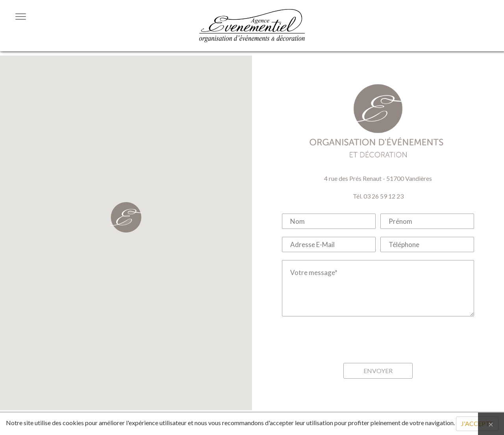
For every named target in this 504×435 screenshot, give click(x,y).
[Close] (491, 424)
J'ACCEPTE (477, 423)
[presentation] (378, 340)
